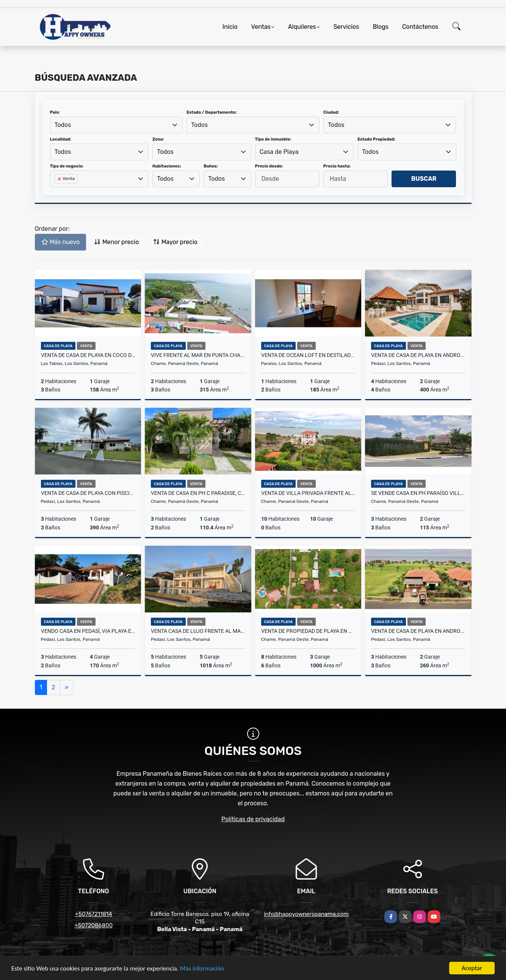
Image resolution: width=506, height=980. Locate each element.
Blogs (380, 27)
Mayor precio (175, 242)
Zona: (158, 139)
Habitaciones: (167, 166)
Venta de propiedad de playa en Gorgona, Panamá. (308, 631)
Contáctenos (420, 27)
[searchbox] (57, 191)
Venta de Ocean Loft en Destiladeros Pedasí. (308, 355)
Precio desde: (269, 166)
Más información (202, 968)
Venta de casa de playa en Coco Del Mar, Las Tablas (88, 355)
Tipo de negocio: (67, 166)
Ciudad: (331, 112)
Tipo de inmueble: (273, 139)
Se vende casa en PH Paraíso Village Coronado (418, 493)
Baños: (211, 166)
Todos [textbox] (63, 125)
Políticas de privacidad (253, 819)
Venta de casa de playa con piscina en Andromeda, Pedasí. (88, 493)
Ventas (261, 27)
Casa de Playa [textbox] (279, 152)
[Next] (67, 687)
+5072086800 (93, 925)
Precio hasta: (337, 166)
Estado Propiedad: (376, 139)
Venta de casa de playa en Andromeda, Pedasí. (418, 631)
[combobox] (117, 125)
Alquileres (302, 27)
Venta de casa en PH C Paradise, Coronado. (198, 493)
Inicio (230, 27)
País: (55, 112)
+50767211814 (94, 914)
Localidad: (61, 139)
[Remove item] (60, 179)
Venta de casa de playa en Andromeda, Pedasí (418, 355)
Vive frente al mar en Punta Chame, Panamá (198, 355)
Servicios (346, 27)
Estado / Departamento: (211, 112)
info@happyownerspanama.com (306, 914)
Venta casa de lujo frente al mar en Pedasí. (198, 631)
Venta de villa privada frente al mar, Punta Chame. (308, 493)
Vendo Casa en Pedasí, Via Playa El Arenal (88, 631)
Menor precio (116, 242)
